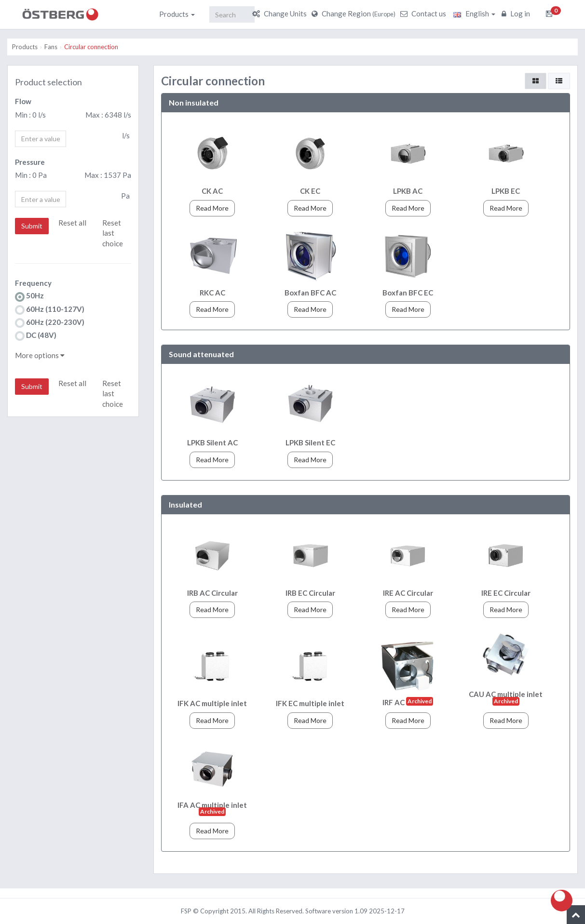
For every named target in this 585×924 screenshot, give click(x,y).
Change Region (355, 13)
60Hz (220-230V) (50, 323)
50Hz (29, 296)
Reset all (72, 223)
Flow (23, 101)
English (474, 13)
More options (40, 355)
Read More (212, 208)
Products (177, 14)
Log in (517, 13)
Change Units (281, 13)
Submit (32, 226)
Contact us (424, 13)
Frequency (33, 283)
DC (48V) (36, 336)
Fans (51, 47)
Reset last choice (113, 233)
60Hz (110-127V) (50, 310)
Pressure (30, 162)
